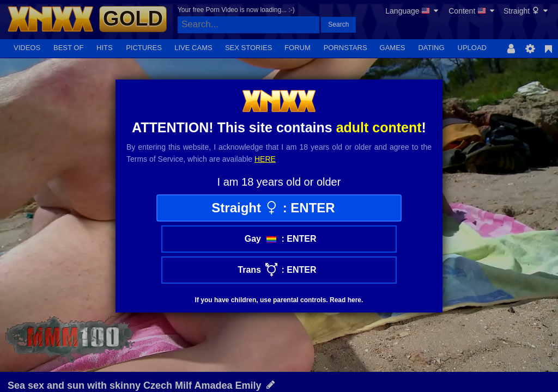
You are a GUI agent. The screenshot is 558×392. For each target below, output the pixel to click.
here (265, 159)
